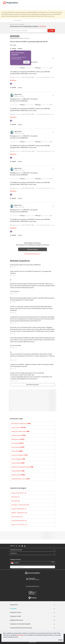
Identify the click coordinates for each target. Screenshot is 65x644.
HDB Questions (15, 36)
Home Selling (17, 451)
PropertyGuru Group (16, 550)
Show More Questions (33, 385)
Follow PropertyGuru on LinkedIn (25, 546)
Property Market (18, 471)
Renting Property (18, 475)
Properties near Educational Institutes (21, 628)
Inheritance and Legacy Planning (22, 467)
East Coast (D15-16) (17, 517)
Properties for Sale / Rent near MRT (20, 624)
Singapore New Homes (17, 620)
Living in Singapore (18, 459)
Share (20, 49)
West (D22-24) (15, 497)
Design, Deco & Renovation (20, 431)
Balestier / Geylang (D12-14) (19, 513)
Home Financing (18, 447)
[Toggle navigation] (63, 3)
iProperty (33, 598)
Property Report (33, 593)
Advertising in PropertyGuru (21, 424)
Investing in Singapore (20, 455)
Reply (20, 88)
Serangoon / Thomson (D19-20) (20, 505)
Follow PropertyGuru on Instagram (19, 546)
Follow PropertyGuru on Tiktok (29, 546)
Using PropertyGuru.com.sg (21, 479)
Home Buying (17, 443)
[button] (53, 550)
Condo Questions (19, 428)
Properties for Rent (16, 616)
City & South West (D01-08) (19, 521)
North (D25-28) (16, 501)
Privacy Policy (20, 635)
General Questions (19, 435)
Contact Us (13, 553)
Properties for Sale (15, 612)
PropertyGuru (14, 605)
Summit (33, 586)
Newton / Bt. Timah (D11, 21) (19, 525)
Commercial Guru (33, 573)
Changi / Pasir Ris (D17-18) (19, 493)
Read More (13, 80)
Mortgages (13, 609)
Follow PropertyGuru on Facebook (17, 546)
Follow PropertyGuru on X (27, 546)
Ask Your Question (33, 249)
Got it (26, 62)
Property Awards (33, 579)
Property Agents (18, 463)
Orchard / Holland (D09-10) (19, 509)
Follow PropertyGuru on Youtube (22, 546)
